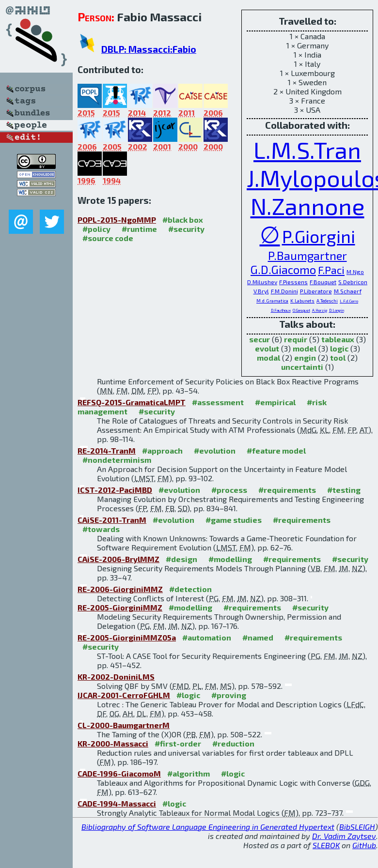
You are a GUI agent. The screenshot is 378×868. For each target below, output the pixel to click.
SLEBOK (326, 845)
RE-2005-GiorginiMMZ (120, 607)
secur (260, 339)
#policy (96, 229)
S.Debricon (353, 282)
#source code (108, 238)
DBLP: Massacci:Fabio (149, 49)
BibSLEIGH (357, 827)
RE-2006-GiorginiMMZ (120, 589)
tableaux (338, 339)
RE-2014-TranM (107, 450)
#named (258, 637)
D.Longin (337, 310)
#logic (188, 695)
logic (339, 348)
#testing (344, 490)
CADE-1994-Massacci (117, 803)
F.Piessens (293, 282)
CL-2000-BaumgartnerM (124, 725)
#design (181, 559)
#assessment (218, 402)
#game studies (234, 520)
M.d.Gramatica (272, 301)
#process (229, 490)
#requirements (287, 490)
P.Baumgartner (307, 255)
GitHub (364, 845)
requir (296, 339)
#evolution (215, 450)
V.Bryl (261, 291)
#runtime (139, 229)
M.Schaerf (348, 291)
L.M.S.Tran (307, 150)
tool (338, 358)
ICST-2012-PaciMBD (115, 490)
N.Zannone (307, 206)
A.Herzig (320, 310)
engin (305, 358)
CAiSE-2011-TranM (112, 520)
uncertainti (302, 367)
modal (268, 358)
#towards (101, 529)
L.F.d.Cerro (349, 301)
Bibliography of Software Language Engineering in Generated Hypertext (208, 827)
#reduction (233, 743)
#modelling (230, 559)
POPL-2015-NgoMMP (117, 220)
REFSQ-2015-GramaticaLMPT (132, 402)
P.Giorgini (319, 236)
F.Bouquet (323, 282)
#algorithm (189, 773)
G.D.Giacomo (283, 269)
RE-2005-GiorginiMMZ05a (127, 637)
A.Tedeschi (327, 301)
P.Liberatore (316, 291)
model (305, 348)
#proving (229, 695)
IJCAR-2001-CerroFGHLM (124, 695)
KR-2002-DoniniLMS (116, 677)
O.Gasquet (301, 310)
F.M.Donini (284, 291)
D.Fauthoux (281, 310)
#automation (207, 637)
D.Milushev (262, 282)
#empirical (275, 402)
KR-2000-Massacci (113, 743)
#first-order (178, 743)
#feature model (276, 450)
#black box (183, 220)
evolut (267, 348)
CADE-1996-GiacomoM (119, 773)
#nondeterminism (117, 460)
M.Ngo (355, 272)
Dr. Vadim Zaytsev (344, 836)
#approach (162, 450)
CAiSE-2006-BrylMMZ (118, 559)
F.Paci (331, 270)
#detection (190, 589)
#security (186, 229)
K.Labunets (302, 301)
